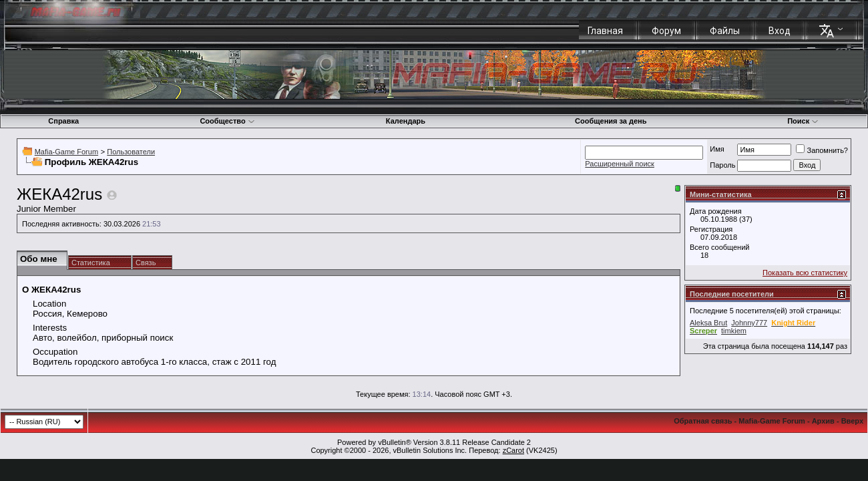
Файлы (725, 31)
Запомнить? (822, 150)
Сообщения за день (611, 121)
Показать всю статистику (805, 273)
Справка (63, 121)
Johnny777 (749, 323)
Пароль (722, 165)
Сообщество (227, 121)
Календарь (406, 121)
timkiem (734, 331)
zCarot (513, 450)
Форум (666, 31)
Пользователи (131, 152)
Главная (605, 31)
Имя (717, 149)
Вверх (852, 421)
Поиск (803, 121)
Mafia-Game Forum (66, 152)
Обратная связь (703, 421)
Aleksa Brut (708, 323)
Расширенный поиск (620, 164)
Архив (823, 421)
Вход (780, 31)
